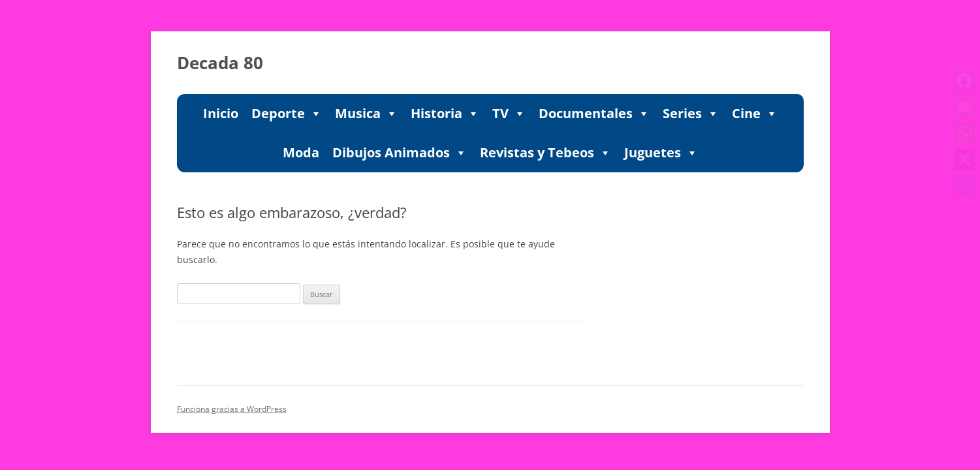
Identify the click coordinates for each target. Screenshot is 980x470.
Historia (445, 114)
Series (691, 114)
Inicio (221, 113)
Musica (366, 114)
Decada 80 (220, 63)
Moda (301, 152)
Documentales (594, 114)
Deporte (287, 114)
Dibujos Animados (400, 153)
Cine (755, 114)
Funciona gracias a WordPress (232, 409)
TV (509, 114)
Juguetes (661, 153)
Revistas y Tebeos (545, 153)
